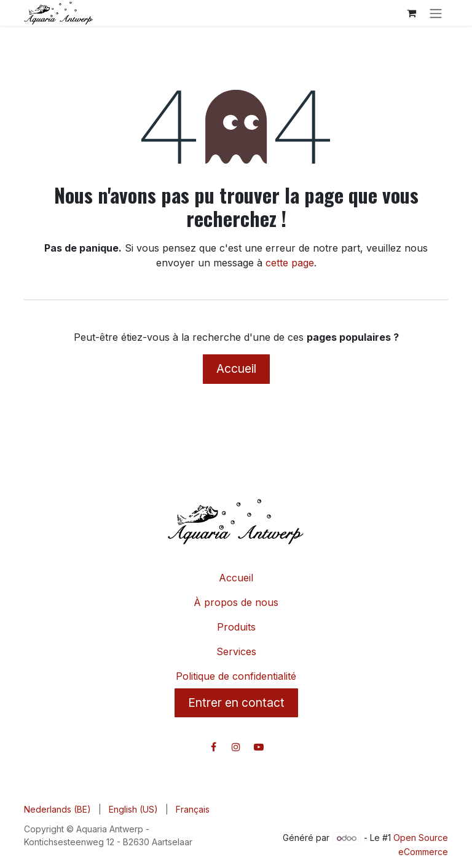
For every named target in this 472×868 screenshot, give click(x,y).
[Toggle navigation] (436, 13)
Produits (236, 627)
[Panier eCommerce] (411, 13)
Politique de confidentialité (236, 676)
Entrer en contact (236, 703)
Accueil (236, 368)
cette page (290, 263)
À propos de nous (236, 602)
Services (236, 651)
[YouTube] (259, 747)
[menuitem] (57, 809)
